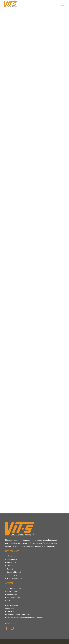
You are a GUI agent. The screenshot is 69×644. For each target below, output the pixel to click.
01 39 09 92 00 (11, 611)
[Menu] (63, 4)
